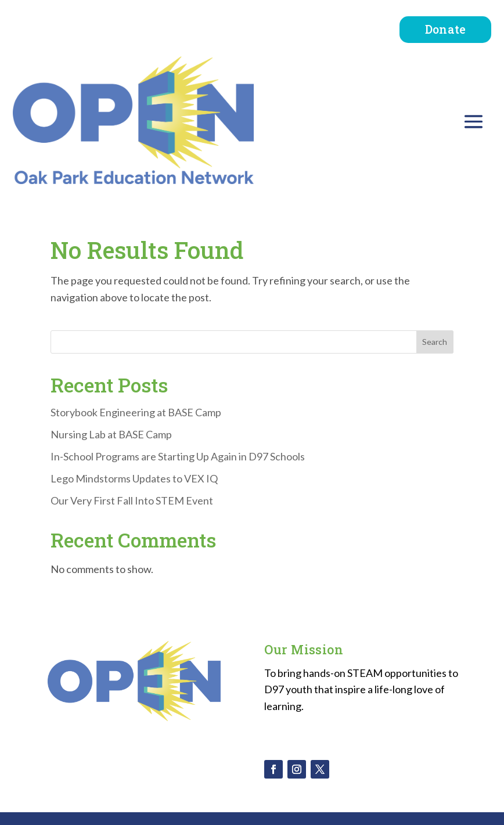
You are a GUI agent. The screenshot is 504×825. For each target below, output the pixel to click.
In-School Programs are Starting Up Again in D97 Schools (178, 456)
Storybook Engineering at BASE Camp (136, 412)
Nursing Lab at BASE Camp (111, 434)
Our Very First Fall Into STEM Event (132, 500)
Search (435, 342)
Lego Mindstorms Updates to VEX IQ (134, 478)
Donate (446, 29)
